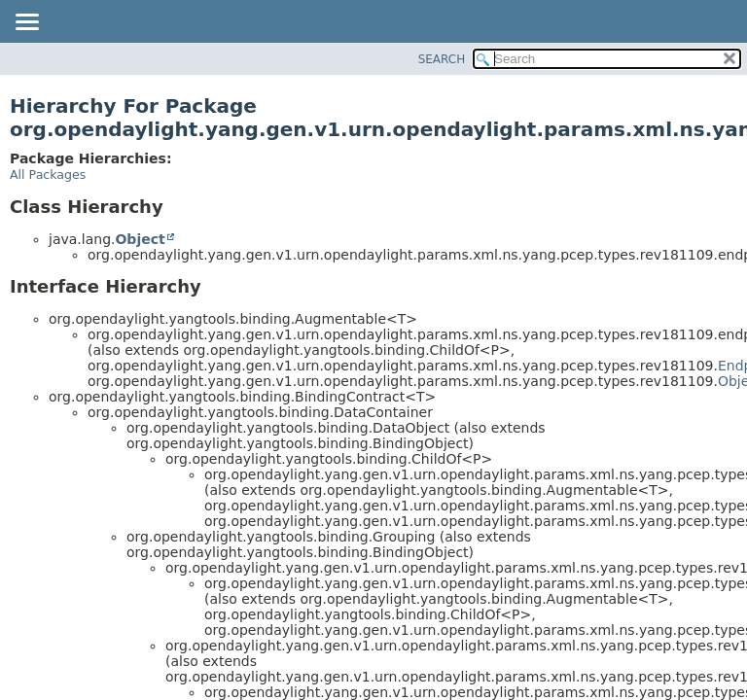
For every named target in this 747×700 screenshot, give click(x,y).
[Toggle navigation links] (26, 23)
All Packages (48, 175)
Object (140, 239)
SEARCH (442, 59)
